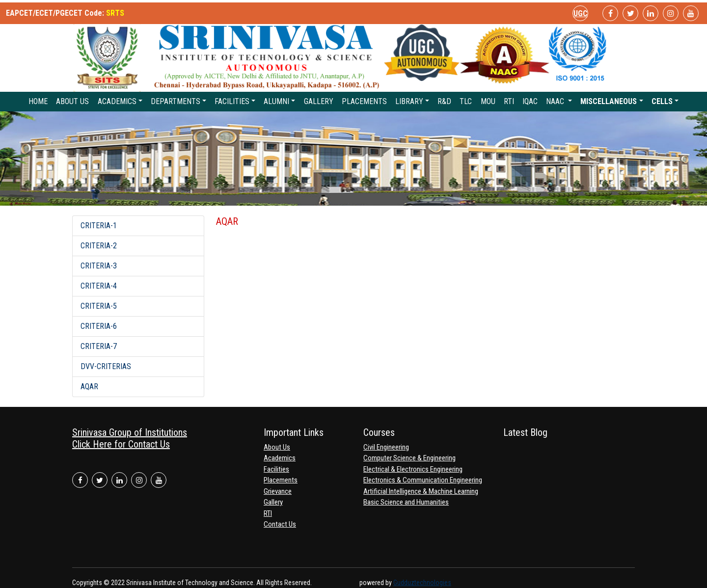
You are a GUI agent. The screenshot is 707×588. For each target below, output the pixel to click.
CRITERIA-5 (99, 306)
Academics (117, 101)
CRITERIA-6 (99, 326)
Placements (364, 101)
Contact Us (280, 524)
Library (409, 101)
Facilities (232, 101)
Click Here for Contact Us (121, 444)
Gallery (319, 101)
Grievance (278, 491)
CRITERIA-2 (99, 246)
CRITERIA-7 (99, 346)
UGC (581, 13)
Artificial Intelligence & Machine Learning (421, 491)
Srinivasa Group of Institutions (130, 432)
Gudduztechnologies (422, 583)
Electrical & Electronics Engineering (413, 469)
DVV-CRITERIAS (106, 366)
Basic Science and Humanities (406, 502)
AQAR (89, 387)
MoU (488, 101)
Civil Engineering (386, 447)
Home (38, 101)
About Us (72, 101)
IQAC (530, 101)
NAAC (556, 101)
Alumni (276, 101)
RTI (509, 101)
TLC (466, 101)
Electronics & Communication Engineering (423, 480)
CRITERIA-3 (99, 266)
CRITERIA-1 (99, 226)
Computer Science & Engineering (409, 458)
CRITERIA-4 (99, 286)
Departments (176, 101)
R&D (444, 101)
